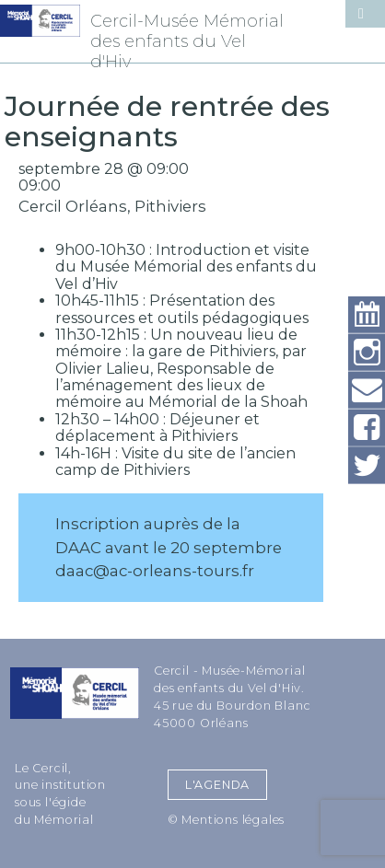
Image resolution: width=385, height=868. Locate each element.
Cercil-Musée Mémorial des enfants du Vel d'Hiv (187, 41)
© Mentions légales (226, 820)
